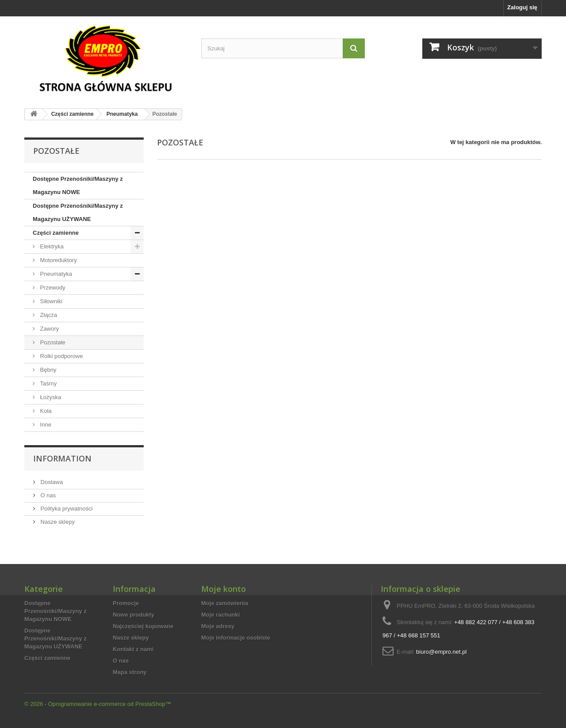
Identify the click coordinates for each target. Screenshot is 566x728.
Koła (45, 411)
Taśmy (48, 383)
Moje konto (224, 589)
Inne (45, 425)
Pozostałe (52, 342)
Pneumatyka (55, 274)
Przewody (52, 288)
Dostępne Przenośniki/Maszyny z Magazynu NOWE (78, 185)
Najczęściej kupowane (143, 626)
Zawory (49, 329)
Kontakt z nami (133, 649)
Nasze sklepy (57, 522)
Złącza (48, 315)
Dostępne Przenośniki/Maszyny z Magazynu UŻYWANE (78, 212)
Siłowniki (50, 301)
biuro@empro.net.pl (441, 652)
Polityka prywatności (66, 509)
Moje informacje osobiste (236, 638)
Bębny (47, 370)
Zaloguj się (522, 7)
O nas (47, 495)
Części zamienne (56, 233)
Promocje (126, 603)
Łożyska (50, 397)
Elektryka (51, 246)
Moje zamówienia (225, 603)
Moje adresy (218, 626)
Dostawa (51, 482)
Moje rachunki (220, 615)
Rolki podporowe (61, 356)
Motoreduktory (58, 260)
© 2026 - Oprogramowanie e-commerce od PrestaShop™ (98, 704)
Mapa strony (130, 672)
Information (62, 458)
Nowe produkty (134, 615)
